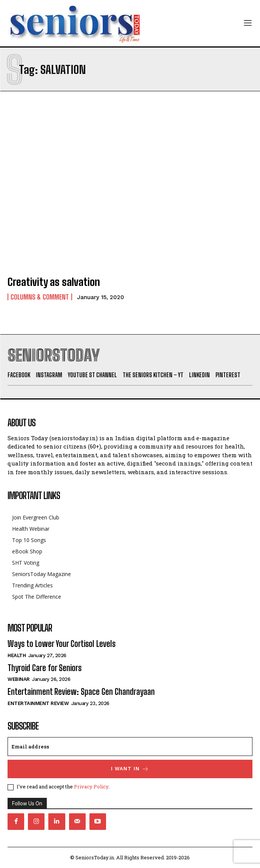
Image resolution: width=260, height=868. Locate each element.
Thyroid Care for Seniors (45, 668)
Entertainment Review (38, 703)
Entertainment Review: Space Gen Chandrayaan (81, 692)
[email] (130, 747)
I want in (130, 769)
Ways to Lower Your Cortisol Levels (62, 644)
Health (17, 655)
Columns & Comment (40, 297)
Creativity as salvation (54, 282)
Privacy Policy (91, 787)
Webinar (19, 679)
